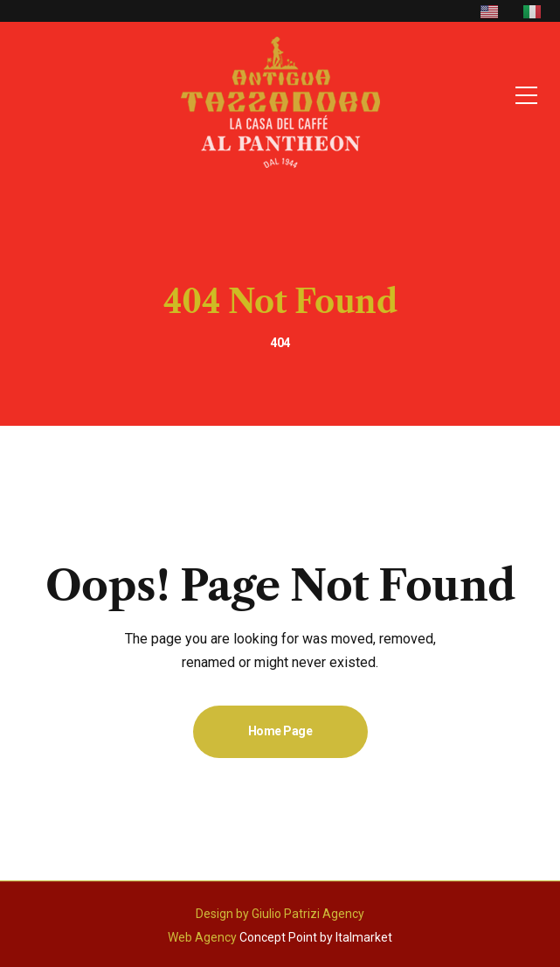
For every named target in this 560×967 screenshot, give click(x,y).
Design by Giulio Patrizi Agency (280, 914)
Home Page (280, 731)
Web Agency (202, 937)
